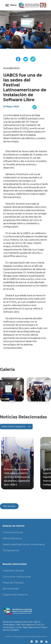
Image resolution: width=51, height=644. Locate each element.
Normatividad (11, 589)
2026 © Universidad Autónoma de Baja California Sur (26, 636)
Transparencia (11, 550)
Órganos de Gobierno (15, 595)
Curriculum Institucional (17, 577)
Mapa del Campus (13, 583)
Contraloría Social (13, 532)
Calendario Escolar (13, 571)
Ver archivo (9, 506)
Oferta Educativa (12, 538)
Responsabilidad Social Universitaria (24, 544)
